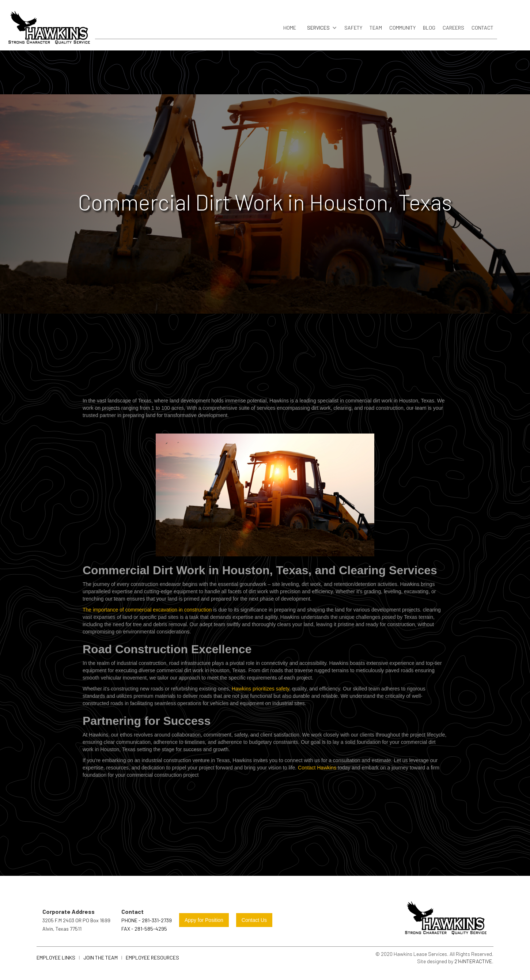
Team (376, 28)
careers (453, 28)
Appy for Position (204, 920)
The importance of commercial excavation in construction (147, 610)
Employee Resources (152, 958)
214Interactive (473, 961)
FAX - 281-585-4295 (144, 929)
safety (353, 28)
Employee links (56, 958)
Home (290, 28)
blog (429, 28)
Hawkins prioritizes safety (260, 689)
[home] (49, 30)
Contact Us (254, 920)
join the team (101, 958)
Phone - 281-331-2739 (147, 920)
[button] (320, 28)
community (402, 28)
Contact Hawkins (317, 768)
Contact (482, 28)
